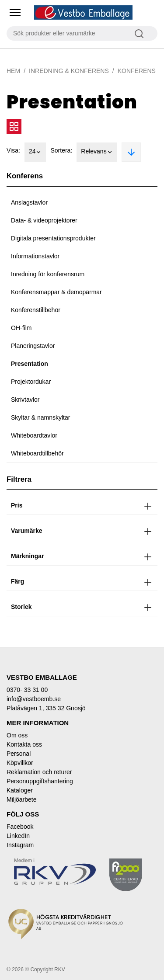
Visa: (13, 150)
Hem (13, 71)
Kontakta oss (24, 744)
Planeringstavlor (33, 346)
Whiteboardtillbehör (37, 453)
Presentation (30, 364)
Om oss (17, 735)
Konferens (137, 71)
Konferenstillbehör (36, 310)
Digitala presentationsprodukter (53, 238)
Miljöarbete (21, 799)
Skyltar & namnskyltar (40, 417)
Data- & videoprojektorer (44, 220)
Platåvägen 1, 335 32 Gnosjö (46, 708)
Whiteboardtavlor (34, 435)
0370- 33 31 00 (27, 690)
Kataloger (20, 790)
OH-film (21, 328)
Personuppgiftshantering (40, 781)
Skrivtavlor (25, 400)
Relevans (97, 152)
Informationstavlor (35, 256)
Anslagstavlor (29, 202)
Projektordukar (31, 382)
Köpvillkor (20, 763)
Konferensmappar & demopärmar (56, 292)
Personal (19, 754)
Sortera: (61, 150)
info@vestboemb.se (34, 699)
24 (35, 152)
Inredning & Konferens (69, 71)
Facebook (20, 827)
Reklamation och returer (39, 772)
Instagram (20, 845)
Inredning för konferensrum (48, 274)
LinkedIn (18, 836)
